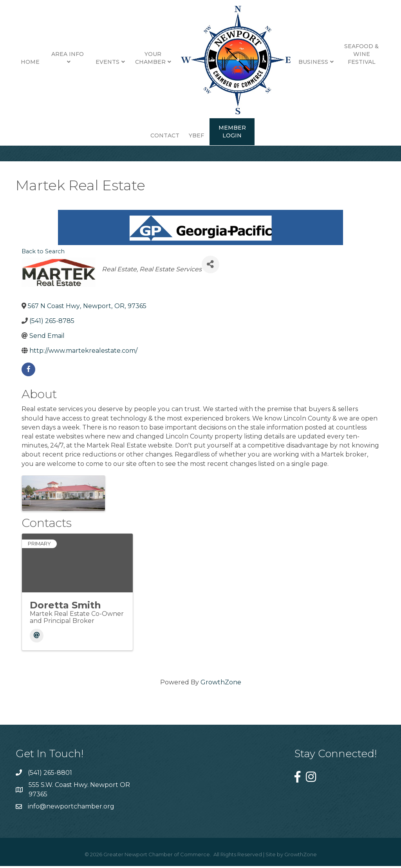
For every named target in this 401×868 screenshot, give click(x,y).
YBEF (196, 135)
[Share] (210, 270)
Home (30, 62)
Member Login (232, 132)
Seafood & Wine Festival (361, 54)
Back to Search (43, 257)
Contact (165, 135)
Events (107, 62)
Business (313, 62)
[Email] (37, 642)
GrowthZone (221, 688)
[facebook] (28, 375)
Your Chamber (150, 58)
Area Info (68, 54)
